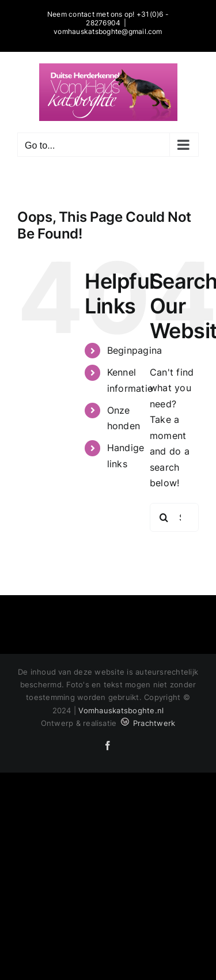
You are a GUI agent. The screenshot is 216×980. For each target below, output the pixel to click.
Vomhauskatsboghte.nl (121, 710)
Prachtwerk (147, 723)
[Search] (164, 517)
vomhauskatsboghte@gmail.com (108, 31)
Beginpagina (135, 350)
